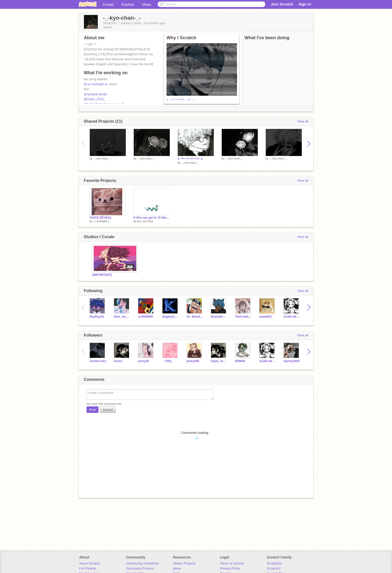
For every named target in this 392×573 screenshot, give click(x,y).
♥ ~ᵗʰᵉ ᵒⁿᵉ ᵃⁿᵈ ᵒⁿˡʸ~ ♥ (190, 159)
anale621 (266, 317)
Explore (128, 4)
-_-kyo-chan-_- (102, 158)
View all (303, 121)
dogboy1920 (171, 317)
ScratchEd (274, 563)
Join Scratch (282, 4)
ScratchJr (274, 568)
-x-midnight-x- (102, 221)
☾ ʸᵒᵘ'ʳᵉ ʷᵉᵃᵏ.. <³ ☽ (181, 100)
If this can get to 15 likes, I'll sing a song (152, 218)
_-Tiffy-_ (168, 361)
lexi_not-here (145, 221)
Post (92, 410)
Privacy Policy (230, 568)
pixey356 (193, 361)
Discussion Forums (140, 568)
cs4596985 (145, 317)
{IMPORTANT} (102, 275)
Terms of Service (232, 563)
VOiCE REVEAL (101, 218)
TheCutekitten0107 (243, 317)
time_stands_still (122, 317)
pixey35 (143, 361)
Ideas (147, 4)
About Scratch (89, 563)
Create (108, 4)
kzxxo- (118, 361)
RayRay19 (97, 317)
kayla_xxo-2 (219, 361)
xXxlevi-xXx (98, 361)
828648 (240, 361)
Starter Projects (184, 563)
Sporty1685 (292, 361)
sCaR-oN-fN (292, 317)
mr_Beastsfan (195, 317)
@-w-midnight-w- (96, 84)
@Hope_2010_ (95, 99)
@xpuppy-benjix (95, 94)
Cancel (108, 410)
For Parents (88, 568)
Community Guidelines (142, 563)
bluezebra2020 (219, 317)
